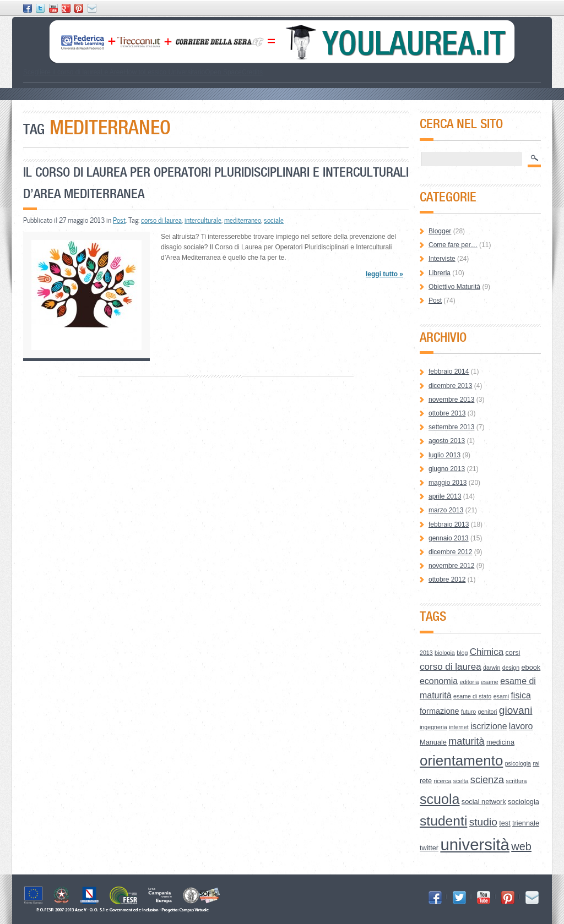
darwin (492, 668)
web (521, 846)
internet (459, 727)
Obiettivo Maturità (454, 287)
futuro (468, 712)
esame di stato (472, 696)
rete (426, 781)
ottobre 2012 (447, 579)
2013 (426, 653)
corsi (513, 652)
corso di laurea (161, 220)
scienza (487, 780)
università (475, 844)
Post (119, 220)
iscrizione (489, 726)
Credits (252, 72)
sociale (274, 220)
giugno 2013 (447, 469)
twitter (429, 848)
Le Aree (112, 72)
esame (490, 682)
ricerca (442, 781)
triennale (526, 823)
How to (134, 72)
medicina (500, 742)
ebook (531, 667)
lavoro (521, 726)
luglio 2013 (444, 455)
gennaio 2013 (449, 538)
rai (536, 763)
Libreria (440, 273)
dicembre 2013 (450, 386)
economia (439, 681)
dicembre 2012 (450, 552)
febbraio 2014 (449, 371)
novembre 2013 (451, 400)
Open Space (223, 72)
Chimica (487, 652)
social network (484, 802)
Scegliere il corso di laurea (62, 72)
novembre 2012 (451, 566)
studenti (443, 821)
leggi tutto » (384, 274)
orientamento (461, 761)
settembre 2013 (451, 427)
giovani (516, 710)
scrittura (517, 781)
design (511, 668)
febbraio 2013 (449, 524)
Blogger (440, 231)
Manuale (433, 742)
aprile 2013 (445, 496)
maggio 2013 (448, 483)
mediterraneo (243, 220)
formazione (440, 711)
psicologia (518, 763)
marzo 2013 (446, 510)
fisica (520, 695)
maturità (466, 741)
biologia (445, 653)
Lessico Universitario (174, 72)
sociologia (524, 802)
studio (483, 822)
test (505, 823)
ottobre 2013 (447, 413)
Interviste (442, 259)
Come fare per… (453, 245)
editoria (470, 682)
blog (462, 653)
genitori (488, 712)
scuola (440, 799)
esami (501, 696)
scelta (461, 781)
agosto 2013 (447, 441)
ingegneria (433, 727)
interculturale (203, 220)
